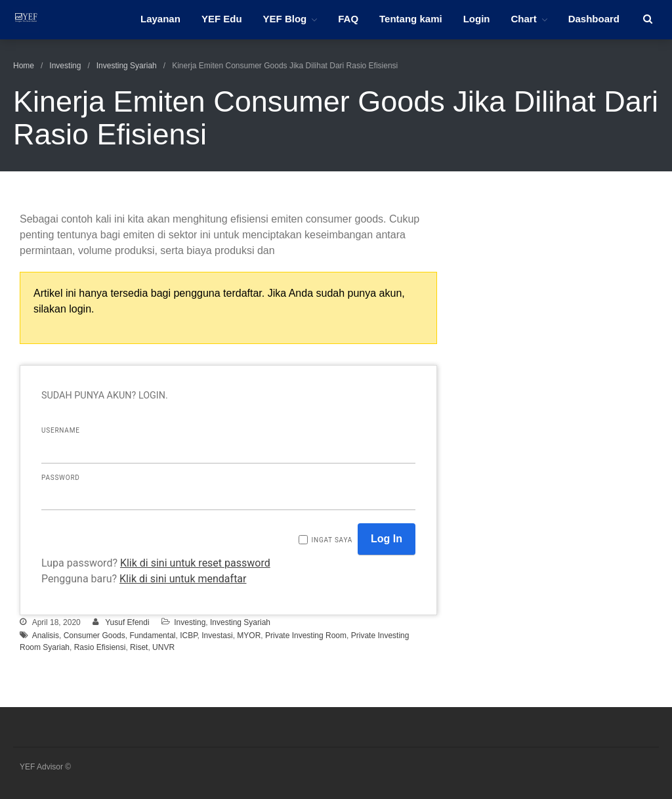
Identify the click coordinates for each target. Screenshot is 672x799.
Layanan (160, 19)
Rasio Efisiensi (100, 647)
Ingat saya (332, 540)
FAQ (348, 19)
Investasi (217, 636)
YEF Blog (285, 19)
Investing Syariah (127, 66)
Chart (523, 19)
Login (477, 19)
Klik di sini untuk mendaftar (183, 579)
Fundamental (152, 636)
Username (61, 430)
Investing (65, 66)
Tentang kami (411, 19)
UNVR (163, 647)
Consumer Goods (94, 636)
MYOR (249, 636)
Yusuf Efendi (127, 622)
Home (24, 66)
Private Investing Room (306, 636)
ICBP (188, 636)
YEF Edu (222, 19)
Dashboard (594, 19)
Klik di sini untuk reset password (195, 563)
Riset (139, 647)
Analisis (46, 636)
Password (61, 478)
